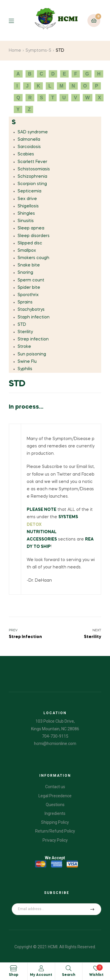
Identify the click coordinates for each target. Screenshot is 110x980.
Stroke (24, 347)
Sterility (25, 332)
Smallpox (27, 251)
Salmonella (29, 140)
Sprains (25, 302)
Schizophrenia (32, 177)
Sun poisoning (32, 354)
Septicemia (29, 191)
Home (15, 51)
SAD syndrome (33, 132)
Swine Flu (27, 362)
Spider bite (29, 288)
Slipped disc (30, 243)
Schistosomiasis (34, 169)
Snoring (25, 273)
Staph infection (34, 317)
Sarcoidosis (29, 147)
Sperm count (31, 280)
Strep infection (33, 339)
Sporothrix (28, 295)
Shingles (26, 214)
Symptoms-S (38, 51)
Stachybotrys (31, 310)
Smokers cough (33, 258)
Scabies (26, 154)
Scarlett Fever (32, 162)
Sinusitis (26, 221)
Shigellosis (28, 206)
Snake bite (29, 265)
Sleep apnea (31, 228)
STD (22, 325)
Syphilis (25, 369)
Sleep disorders (34, 236)
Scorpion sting (32, 184)
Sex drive (27, 199)
